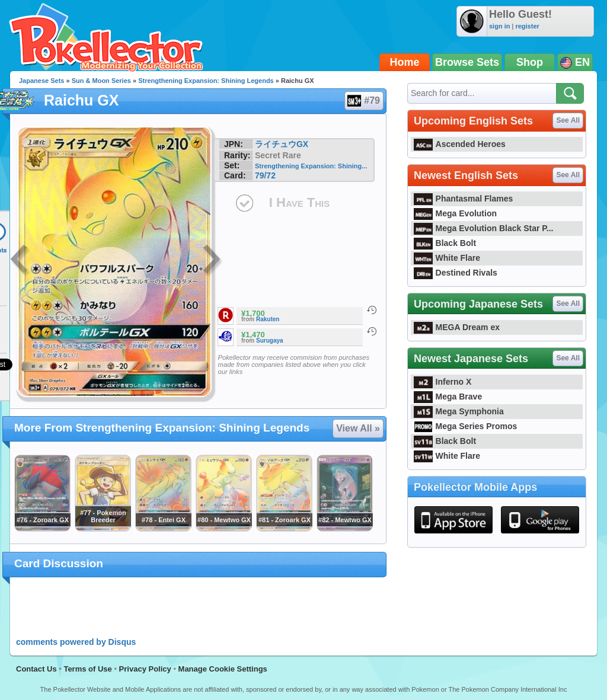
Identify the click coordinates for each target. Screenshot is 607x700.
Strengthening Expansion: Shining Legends (206, 81)
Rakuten (268, 319)
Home (405, 62)
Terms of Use (87, 669)
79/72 (265, 175)
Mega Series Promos (465, 426)
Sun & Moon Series (101, 81)
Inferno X (443, 382)
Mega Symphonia (459, 411)
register (527, 26)
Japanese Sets (41, 81)
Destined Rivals (456, 273)
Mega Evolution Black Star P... (484, 228)
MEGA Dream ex (457, 327)
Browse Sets (467, 62)
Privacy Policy (145, 669)
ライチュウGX (282, 144)
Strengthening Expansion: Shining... (311, 166)
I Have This (299, 202)
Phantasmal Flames (463, 199)
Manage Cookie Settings (223, 669)
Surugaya (270, 341)
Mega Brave (448, 397)
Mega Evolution (455, 213)
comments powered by (76, 642)
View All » (358, 428)
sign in (499, 26)
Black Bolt (445, 243)
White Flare (447, 258)
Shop (530, 62)
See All (568, 120)
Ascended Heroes (460, 144)
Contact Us (36, 669)
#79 (363, 101)
